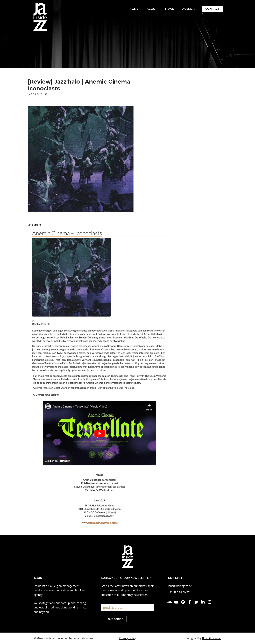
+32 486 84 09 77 (179, 593)
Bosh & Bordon (212, 638)
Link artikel (35, 225)
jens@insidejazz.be (180, 586)
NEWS (169, 9)
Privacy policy (128, 638)
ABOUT (151, 9)
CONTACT (212, 9)
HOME (133, 9)
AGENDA (188, 9)
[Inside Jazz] (40, 17)
